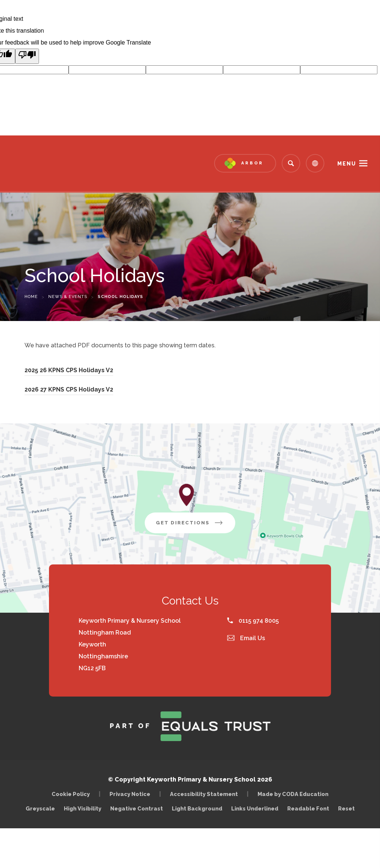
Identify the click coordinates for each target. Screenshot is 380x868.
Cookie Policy (71, 794)
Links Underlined (255, 808)
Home (31, 297)
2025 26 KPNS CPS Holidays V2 (69, 371)
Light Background (197, 808)
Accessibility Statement (204, 794)
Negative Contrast (137, 808)
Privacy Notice (130, 794)
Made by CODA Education (295, 794)
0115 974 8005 (253, 621)
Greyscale (40, 808)
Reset (346, 808)
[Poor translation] (27, 56)
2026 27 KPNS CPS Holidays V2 (69, 391)
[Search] (291, 163)
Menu (347, 164)
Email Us (246, 638)
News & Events (68, 297)
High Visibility (83, 808)
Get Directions (196, 525)
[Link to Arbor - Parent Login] (245, 163)
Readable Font (308, 808)
